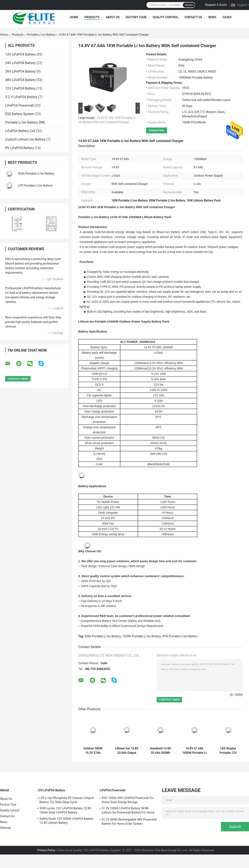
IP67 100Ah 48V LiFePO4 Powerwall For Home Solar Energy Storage (128, 800)
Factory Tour (136, 17)
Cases (227, 17)
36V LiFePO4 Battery (20, 71)
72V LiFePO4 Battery (20, 88)
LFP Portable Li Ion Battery (35, 186)
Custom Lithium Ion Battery (25, 139)
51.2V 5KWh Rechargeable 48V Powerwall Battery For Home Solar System (129, 822)
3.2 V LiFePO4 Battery (21, 97)
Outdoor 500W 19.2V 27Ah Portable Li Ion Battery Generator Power (93, 751)
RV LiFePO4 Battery (20, 148)
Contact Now (157, 130)
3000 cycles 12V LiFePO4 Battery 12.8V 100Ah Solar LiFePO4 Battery (65, 810)
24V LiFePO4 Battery (20, 63)
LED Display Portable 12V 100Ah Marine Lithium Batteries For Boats (228, 751)
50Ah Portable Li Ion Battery (103, 636)
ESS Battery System (20, 114)
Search (189, 5)
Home (74, 17)
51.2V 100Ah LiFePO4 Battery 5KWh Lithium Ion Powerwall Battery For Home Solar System (128, 811)
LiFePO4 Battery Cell (20, 131)
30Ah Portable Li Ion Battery (36, 174)
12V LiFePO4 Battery (20, 54)
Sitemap (5, 828)
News (212, 17)
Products (92, 17)
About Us (113, 17)
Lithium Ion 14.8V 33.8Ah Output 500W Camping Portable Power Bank (127, 751)
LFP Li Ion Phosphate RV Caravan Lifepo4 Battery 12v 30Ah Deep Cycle (67, 800)
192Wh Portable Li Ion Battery (141, 636)
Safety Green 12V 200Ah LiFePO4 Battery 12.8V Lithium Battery (66, 821)
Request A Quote (216, 5)
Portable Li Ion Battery (41, 35)
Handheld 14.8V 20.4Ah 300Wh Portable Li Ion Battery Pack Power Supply (161, 751)
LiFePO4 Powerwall (19, 105)
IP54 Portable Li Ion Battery (180, 636)
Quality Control (166, 17)
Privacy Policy (46, 850)
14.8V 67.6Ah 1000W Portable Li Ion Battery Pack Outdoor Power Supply (194, 751)
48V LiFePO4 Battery (20, 80)
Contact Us (193, 17)
